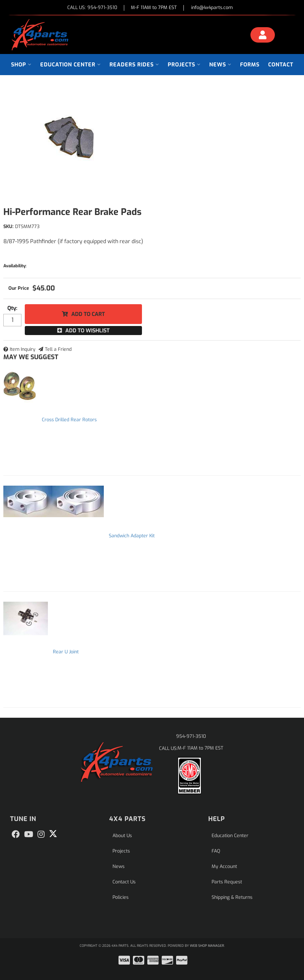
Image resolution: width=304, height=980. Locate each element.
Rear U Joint (66, 652)
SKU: (8, 227)
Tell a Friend (58, 349)
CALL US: (92, 8)
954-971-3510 (191, 736)
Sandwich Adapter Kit (132, 536)
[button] (21, 65)
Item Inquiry (23, 349)
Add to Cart (88, 314)
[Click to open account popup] (263, 36)
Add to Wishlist (87, 331)
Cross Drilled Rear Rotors (69, 420)
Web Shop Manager (207, 946)
